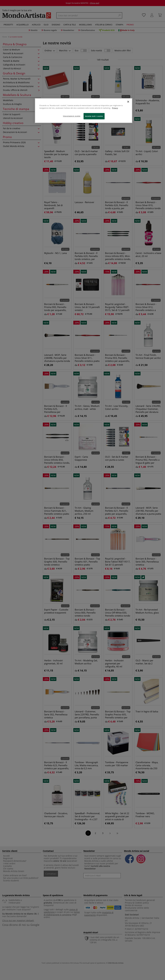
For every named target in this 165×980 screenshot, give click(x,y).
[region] (84, 111)
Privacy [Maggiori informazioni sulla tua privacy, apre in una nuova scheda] (115, 108)
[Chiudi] (128, 102)
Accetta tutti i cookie (94, 116)
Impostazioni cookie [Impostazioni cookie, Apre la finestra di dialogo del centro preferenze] (72, 116)
